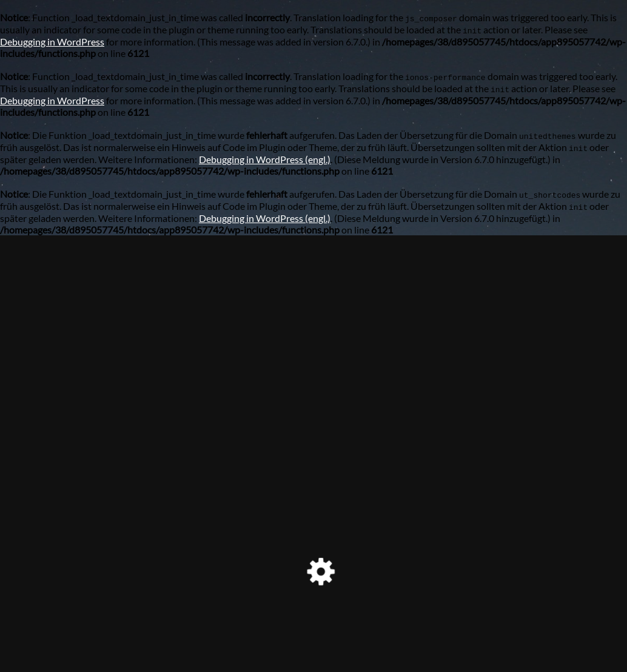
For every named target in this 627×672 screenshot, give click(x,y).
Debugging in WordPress (52, 42)
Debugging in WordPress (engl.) (265, 159)
